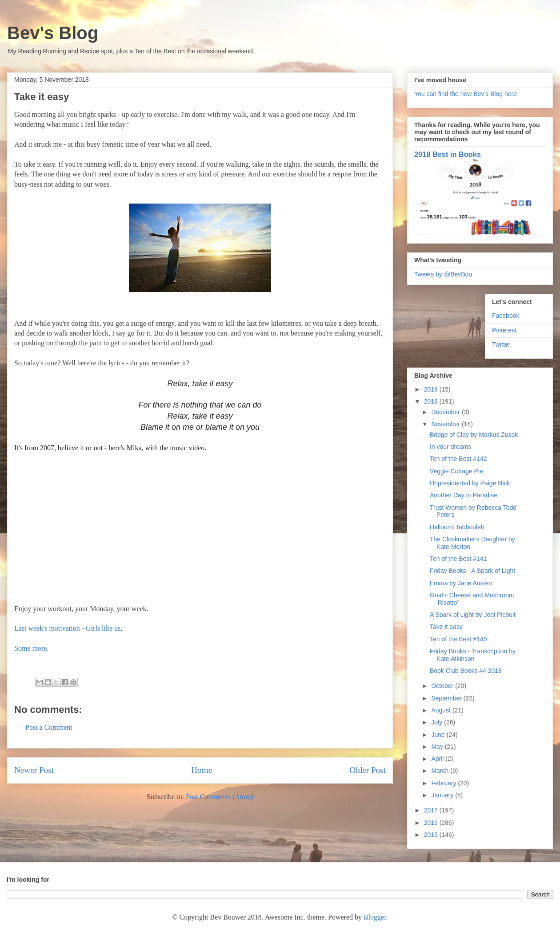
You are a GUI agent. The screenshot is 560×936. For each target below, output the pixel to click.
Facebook (506, 316)
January (443, 795)
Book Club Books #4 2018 (466, 671)
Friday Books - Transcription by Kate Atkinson (473, 655)
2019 (432, 389)
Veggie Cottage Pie (456, 471)
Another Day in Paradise (464, 495)
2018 (432, 401)
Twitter (501, 344)
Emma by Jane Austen (461, 583)
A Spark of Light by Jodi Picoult (473, 615)
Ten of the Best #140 (458, 639)
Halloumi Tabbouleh (457, 527)
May (438, 747)
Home (202, 770)
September (447, 698)
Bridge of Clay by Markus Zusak (474, 435)
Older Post (368, 770)
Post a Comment (49, 727)
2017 (432, 810)
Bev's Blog (53, 33)
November (446, 424)
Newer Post (34, 770)
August (442, 710)
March (441, 771)
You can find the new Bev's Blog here (466, 94)
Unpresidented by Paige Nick (470, 483)
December (446, 412)
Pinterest (504, 330)
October (443, 686)
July (438, 722)
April (438, 759)
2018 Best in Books (448, 154)
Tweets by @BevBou (443, 274)
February (444, 783)
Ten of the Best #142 (458, 459)
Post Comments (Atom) (220, 797)
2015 (432, 835)
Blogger (375, 917)
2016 (432, 823)
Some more (30, 648)
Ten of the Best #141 (458, 559)
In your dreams (450, 447)
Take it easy (446, 627)
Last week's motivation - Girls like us (67, 628)
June (439, 735)
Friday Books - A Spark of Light (472, 571)
